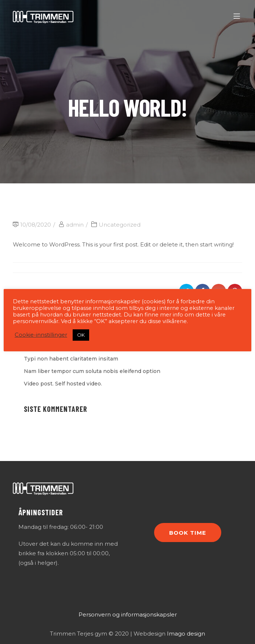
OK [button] (81, 335)
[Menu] (238, 17)
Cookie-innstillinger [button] (41, 335)
